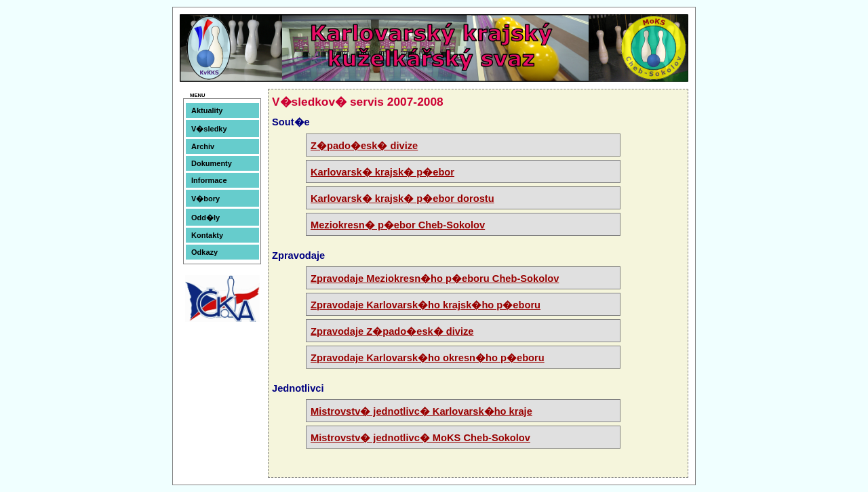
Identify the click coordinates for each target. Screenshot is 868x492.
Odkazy (204, 252)
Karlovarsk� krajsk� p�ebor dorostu (402, 199)
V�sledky (209, 129)
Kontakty (207, 235)
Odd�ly (205, 218)
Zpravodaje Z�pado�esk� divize (392, 331)
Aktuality (207, 110)
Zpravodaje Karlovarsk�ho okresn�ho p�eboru (428, 358)
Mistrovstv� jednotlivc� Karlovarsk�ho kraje (421, 411)
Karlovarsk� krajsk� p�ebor (382, 172)
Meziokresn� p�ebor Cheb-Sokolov (398, 225)
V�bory (205, 199)
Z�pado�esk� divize (364, 146)
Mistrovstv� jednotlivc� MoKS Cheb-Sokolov (420, 438)
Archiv (203, 146)
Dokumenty (212, 163)
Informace (209, 180)
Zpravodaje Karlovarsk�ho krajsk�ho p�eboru (426, 305)
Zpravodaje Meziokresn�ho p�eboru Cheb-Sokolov (435, 279)
